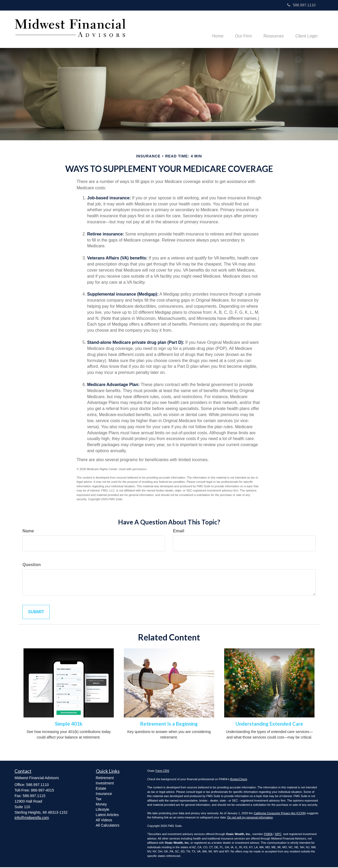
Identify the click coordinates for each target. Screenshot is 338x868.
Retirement (105, 778)
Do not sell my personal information (250, 818)
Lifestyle (103, 810)
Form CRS (162, 771)
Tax (99, 799)
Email (179, 531)
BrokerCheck (239, 780)
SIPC (278, 835)
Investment (105, 784)
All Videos (104, 821)
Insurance (104, 794)
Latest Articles (107, 815)
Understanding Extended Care (269, 724)
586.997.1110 (301, 5)
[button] (240, 29)
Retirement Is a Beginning (169, 724)
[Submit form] (36, 613)
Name (28, 531)
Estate (101, 789)
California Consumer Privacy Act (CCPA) (280, 814)
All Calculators (108, 826)
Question (32, 565)
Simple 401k (69, 724)
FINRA (268, 835)
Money (101, 805)
